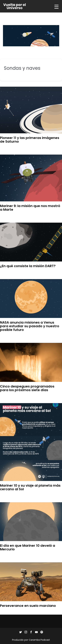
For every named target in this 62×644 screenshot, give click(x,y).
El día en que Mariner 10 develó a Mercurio (28, 547)
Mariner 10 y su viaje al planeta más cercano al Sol (30, 487)
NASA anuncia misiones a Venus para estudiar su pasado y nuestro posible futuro (30, 326)
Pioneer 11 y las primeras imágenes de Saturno (30, 140)
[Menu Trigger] (56, 7)
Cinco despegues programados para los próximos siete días (27, 388)
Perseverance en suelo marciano (28, 606)
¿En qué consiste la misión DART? (28, 266)
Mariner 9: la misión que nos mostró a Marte (30, 208)
